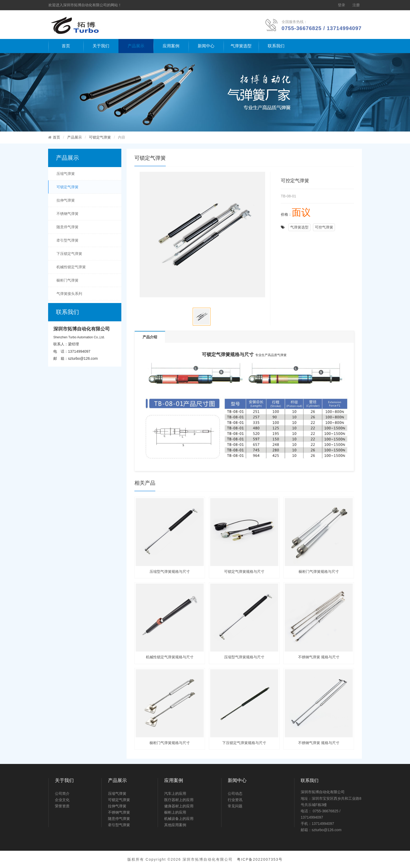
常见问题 (235, 806)
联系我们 (276, 46)
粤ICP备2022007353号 (260, 859)
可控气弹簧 (324, 227)
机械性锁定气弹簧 (71, 267)
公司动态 (235, 793)
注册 (356, 5)
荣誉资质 (62, 806)
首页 (66, 46)
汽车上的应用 (175, 793)
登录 (341, 5)
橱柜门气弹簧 (67, 280)
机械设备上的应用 (179, 819)
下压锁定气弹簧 (69, 254)
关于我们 (101, 46)
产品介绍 (150, 337)
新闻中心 (206, 46)
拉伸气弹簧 (66, 200)
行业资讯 (235, 800)
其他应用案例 (175, 825)
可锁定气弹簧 (100, 137)
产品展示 (136, 46)
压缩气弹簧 (66, 174)
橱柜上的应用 (175, 812)
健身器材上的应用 (179, 806)
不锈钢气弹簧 (67, 214)
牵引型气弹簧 (67, 240)
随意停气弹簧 (67, 227)
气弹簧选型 (241, 46)
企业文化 (62, 800)
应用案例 (171, 46)
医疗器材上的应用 (179, 800)
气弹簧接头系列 (69, 294)
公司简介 (62, 793)
